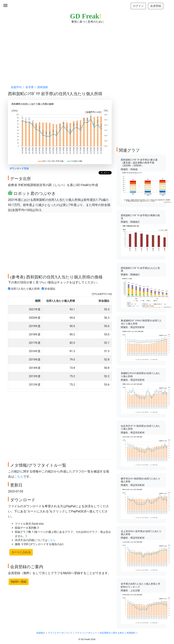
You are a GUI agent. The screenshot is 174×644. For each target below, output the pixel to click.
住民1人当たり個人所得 (24, 289)
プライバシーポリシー (86, 633)
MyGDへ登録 (19, 582)
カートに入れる (21, 552)
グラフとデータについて (60, 633)
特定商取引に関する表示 (112, 633)
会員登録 (156, 6)
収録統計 (41, 633)
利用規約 (131, 633)
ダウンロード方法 (19, 169)
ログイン (138, 6)
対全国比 (49, 289)
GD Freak (86, 16)
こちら (19, 477)
